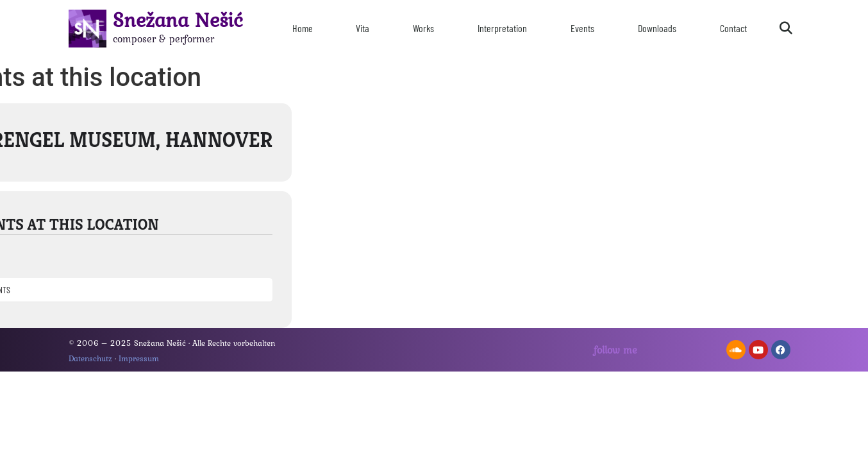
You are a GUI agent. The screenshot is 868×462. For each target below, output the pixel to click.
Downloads (657, 28)
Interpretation (502, 28)
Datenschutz (90, 358)
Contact (733, 28)
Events (582, 28)
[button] (786, 28)
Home (303, 28)
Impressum (139, 358)
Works (423, 28)
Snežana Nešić (178, 20)
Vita (363, 28)
